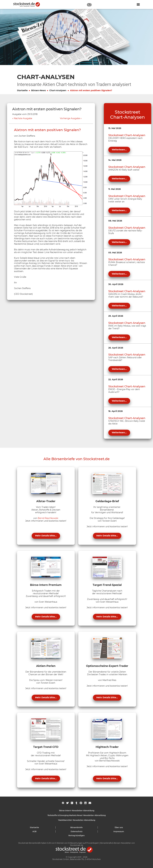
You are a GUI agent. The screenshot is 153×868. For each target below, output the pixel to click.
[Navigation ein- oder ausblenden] (138, 4)
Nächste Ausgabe (23, 118)
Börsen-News (38, 90)
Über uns (119, 827)
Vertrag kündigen (76, 835)
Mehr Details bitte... (46, 536)
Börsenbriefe (76, 827)
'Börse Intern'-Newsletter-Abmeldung (77, 811)
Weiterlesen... (119, 150)
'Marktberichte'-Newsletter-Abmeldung (77, 820)
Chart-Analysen (58, 90)
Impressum (119, 831)
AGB (34, 831)
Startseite (22, 90)
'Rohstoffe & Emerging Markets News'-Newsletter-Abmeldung (76, 815)
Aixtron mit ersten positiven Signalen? (91, 90)
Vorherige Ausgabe (70, 118)
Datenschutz (77, 831)
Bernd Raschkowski (48, 518)
